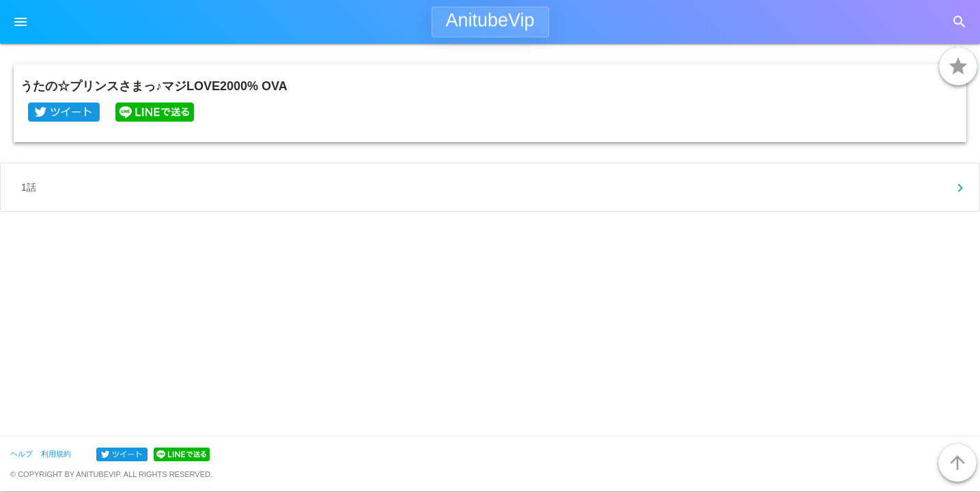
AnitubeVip (490, 20)
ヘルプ (22, 454)
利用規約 (56, 454)
